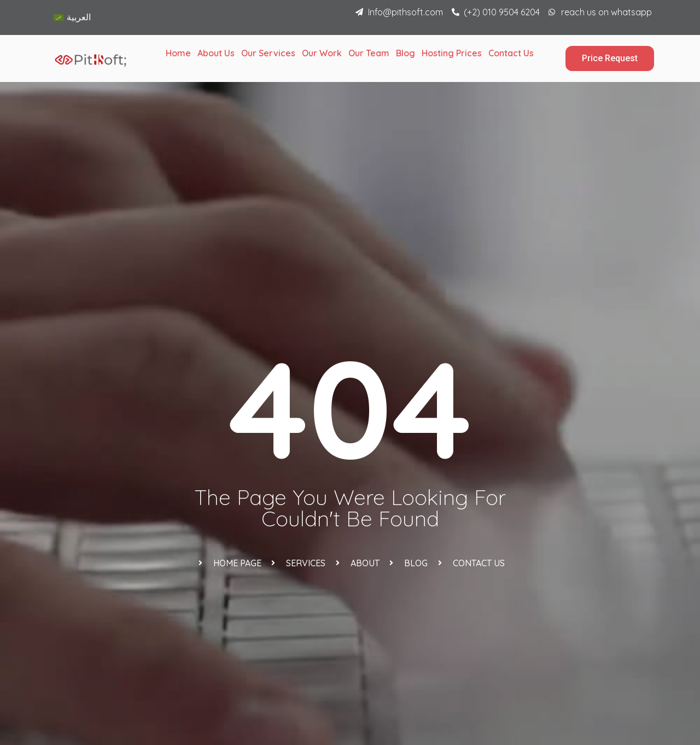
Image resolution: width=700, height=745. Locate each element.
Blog (406, 53)
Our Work (322, 53)
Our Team (369, 53)
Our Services (268, 53)
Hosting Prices (452, 53)
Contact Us (511, 53)
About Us (216, 53)
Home (178, 53)
